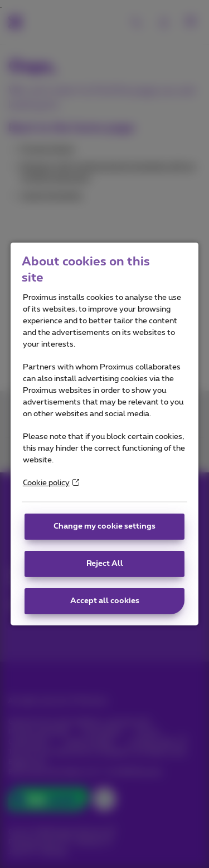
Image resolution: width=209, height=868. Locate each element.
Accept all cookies (105, 601)
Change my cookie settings (104, 526)
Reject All (105, 564)
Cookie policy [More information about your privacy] (51, 483)
